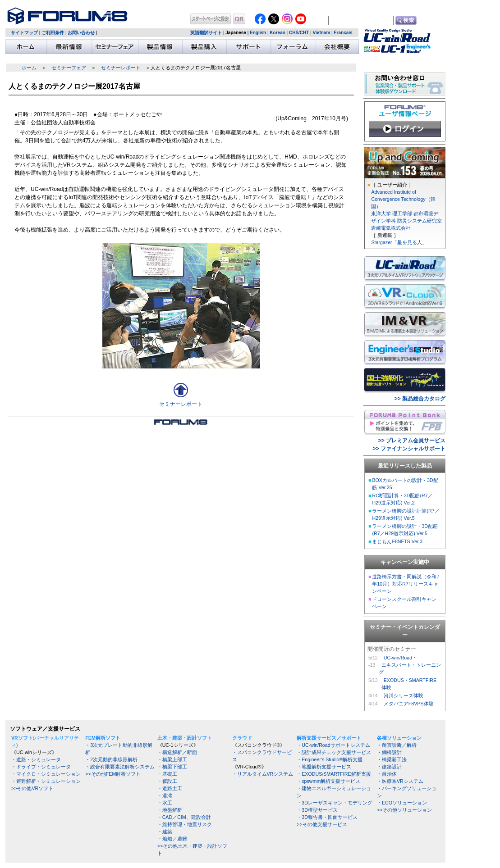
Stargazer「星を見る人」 (399, 242)
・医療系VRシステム (400, 781)
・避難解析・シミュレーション (46, 781)
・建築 (165, 832)
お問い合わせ (81, 33)
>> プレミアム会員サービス (412, 441)
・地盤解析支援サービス (324, 767)
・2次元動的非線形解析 (111, 759)
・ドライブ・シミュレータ (41, 767)
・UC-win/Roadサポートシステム (333, 745)
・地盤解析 (170, 810)
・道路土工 (170, 788)
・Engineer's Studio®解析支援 (330, 759)
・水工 (165, 803)
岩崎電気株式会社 (391, 228)
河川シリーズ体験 (404, 695)
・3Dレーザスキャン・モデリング (335, 803)
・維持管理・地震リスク (185, 824)
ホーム (29, 68)
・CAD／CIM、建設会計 (184, 817)
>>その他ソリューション (404, 810)
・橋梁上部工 (172, 759)
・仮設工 (167, 781)
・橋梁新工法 (392, 759)
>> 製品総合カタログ (420, 399)
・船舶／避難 (172, 839)
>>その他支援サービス (322, 824)
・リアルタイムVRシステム (263, 774)
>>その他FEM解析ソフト (113, 774)
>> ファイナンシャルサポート (409, 449)
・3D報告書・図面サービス (327, 817)
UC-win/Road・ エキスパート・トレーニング (410, 665)
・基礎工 (167, 774)
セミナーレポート (121, 68)
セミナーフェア (69, 68)
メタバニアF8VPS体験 (409, 704)
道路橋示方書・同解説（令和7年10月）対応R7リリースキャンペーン (406, 584)
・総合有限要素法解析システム (120, 767)
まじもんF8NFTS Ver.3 (397, 541)
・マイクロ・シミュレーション (46, 774)
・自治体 (387, 774)
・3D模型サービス (317, 810)
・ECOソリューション (402, 803)
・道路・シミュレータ (36, 759)
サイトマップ (24, 33)
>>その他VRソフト (32, 788)
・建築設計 (389, 767)
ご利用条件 (53, 33)
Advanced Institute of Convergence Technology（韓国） (403, 199)
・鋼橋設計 (389, 752)
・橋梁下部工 (172, 767)
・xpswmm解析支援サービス (328, 781)
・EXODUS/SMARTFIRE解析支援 (334, 774)
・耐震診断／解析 (397, 745)
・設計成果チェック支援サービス (334, 752)
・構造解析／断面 (177, 752)
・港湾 (165, 795)
